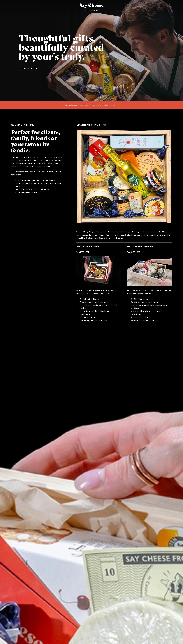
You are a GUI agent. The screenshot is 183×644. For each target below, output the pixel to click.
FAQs (113, 105)
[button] (30, 68)
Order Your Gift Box (101, 105)
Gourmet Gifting (71, 105)
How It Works (85, 105)
